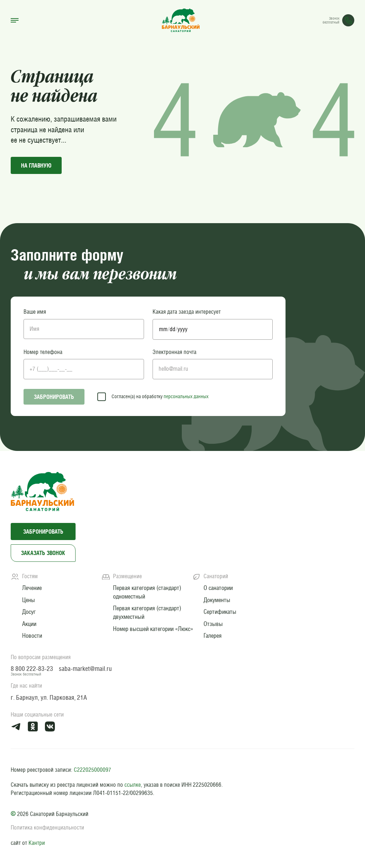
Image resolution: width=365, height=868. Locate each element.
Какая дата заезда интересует (187, 312)
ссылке (133, 785)
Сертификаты (220, 612)
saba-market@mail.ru (85, 669)
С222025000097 (92, 770)
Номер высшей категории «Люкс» (153, 629)
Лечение (32, 588)
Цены (29, 600)
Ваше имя (35, 312)
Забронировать (54, 397)
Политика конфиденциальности (47, 828)
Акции (29, 624)
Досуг (29, 612)
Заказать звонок (43, 553)
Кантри (37, 843)
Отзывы (213, 624)
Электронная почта (174, 352)
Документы (217, 600)
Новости (32, 636)
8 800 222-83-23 (32, 669)
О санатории (218, 588)
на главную (36, 165)
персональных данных (186, 396)
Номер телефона (43, 352)
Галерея (213, 636)
